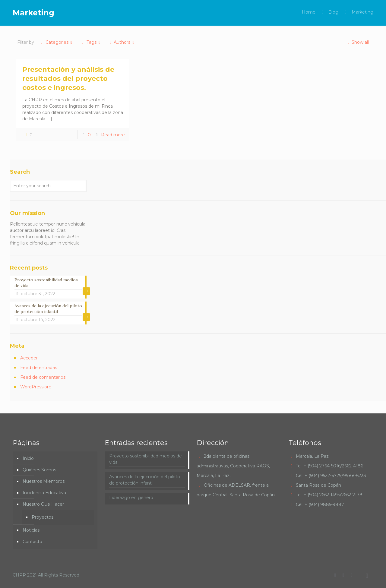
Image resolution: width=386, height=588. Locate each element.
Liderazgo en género (131, 498)
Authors (122, 42)
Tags (91, 42)
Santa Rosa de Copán (318, 485)
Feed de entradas (39, 368)
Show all (357, 42)
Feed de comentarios (43, 377)
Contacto (32, 542)
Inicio (28, 458)
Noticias (31, 530)
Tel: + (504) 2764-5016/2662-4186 (329, 466)
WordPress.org (36, 387)
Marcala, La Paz (312, 456)
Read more (113, 135)
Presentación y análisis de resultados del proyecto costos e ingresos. (68, 79)
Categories (56, 42)
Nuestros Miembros (44, 481)
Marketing (362, 12)
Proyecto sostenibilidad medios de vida (146, 459)
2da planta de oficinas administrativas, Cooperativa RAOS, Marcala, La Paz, (233, 466)
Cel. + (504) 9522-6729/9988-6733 (331, 476)
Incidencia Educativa (44, 493)
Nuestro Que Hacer (43, 504)
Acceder (29, 358)
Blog (333, 12)
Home (309, 12)
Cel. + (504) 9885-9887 (320, 504)
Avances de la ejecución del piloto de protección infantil (145, 480)
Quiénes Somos (39, 470)
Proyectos (43, 517)
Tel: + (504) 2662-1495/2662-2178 (329, 495)
